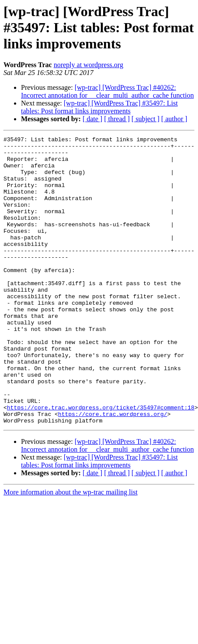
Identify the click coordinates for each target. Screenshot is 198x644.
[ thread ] (117, 119)
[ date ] (92, 119)
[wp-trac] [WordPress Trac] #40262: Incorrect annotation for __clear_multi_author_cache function (107, 91)
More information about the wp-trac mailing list (71, 550)
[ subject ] (146, 119)
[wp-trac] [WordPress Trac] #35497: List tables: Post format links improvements (99, 107)
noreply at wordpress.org (89, 65)
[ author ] (174, 119)
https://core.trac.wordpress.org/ (113, 470)
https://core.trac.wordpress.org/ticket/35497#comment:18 (101, 462)
